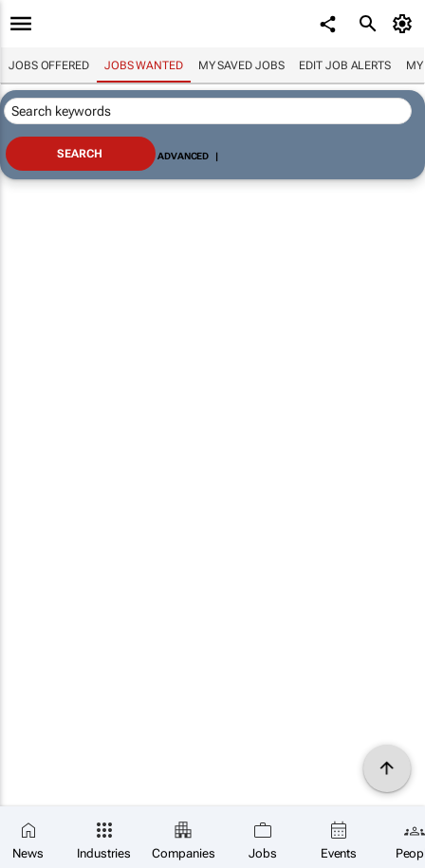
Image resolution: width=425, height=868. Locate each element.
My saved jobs (241, 65)
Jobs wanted (144, 65)
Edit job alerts (345, 65)
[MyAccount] (406, 24)
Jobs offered (49, 65)
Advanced (183, 156)
